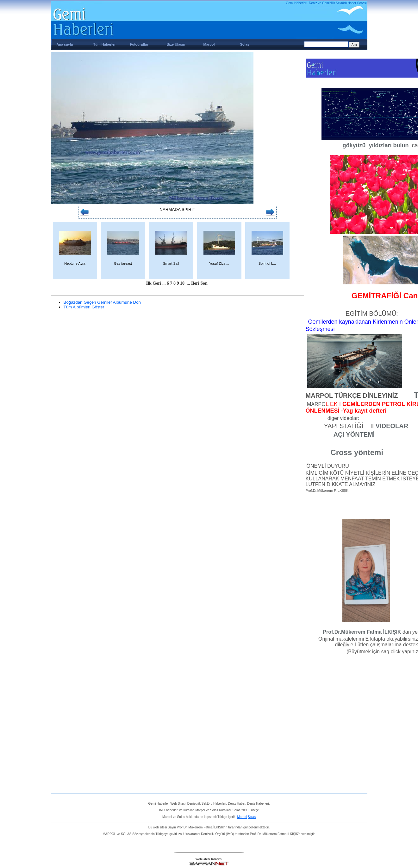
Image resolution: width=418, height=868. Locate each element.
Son (204, 283)
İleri (195, 283)
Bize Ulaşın (176, 44)
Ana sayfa (65, 44)
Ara (354, 45)
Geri (157, 283)
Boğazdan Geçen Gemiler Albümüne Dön (102, 302)
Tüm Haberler (105, 44)
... (164, 283)
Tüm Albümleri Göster (84, 307)
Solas (245, 44)
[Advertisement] (333, 765)
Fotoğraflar (139, 44)
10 (182, 283)
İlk (149, 283)
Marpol (209, 44)
